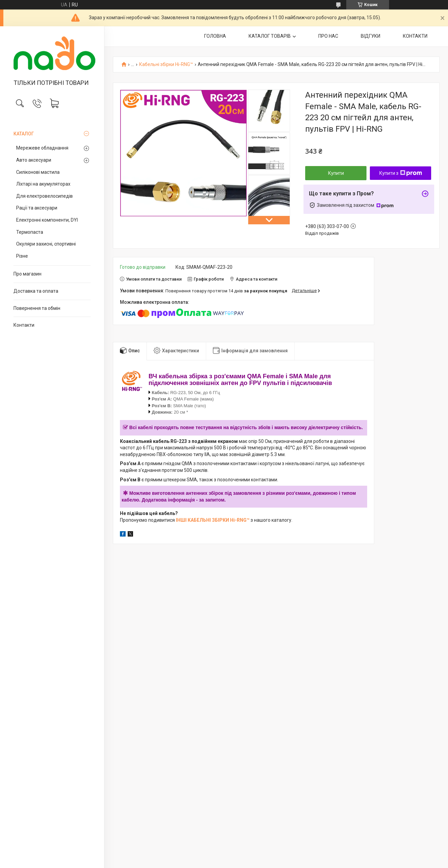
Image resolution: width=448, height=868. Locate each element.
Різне (22, 256)
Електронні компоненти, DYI (47, 220)
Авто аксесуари (34, 160)
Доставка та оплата (36, 291)
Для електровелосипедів (44, 196)
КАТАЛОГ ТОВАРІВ (270, 36)
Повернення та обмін (37, 308)
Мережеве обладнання (42, 148)
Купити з (401, 173)
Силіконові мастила (38, 172)
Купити (336, 173)
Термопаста (30, 232)
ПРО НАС (328, 36)
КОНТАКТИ (415, 36)
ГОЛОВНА (215, 36)
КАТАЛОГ (24, 134)
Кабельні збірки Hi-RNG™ (166, 65)
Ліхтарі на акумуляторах (43, 184)
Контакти (24, 325)
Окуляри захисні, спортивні (46, 244)
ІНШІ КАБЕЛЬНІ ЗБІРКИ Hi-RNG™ (213, 520)
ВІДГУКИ (371, 36)
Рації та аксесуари (37, 208)
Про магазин (27, 274)
